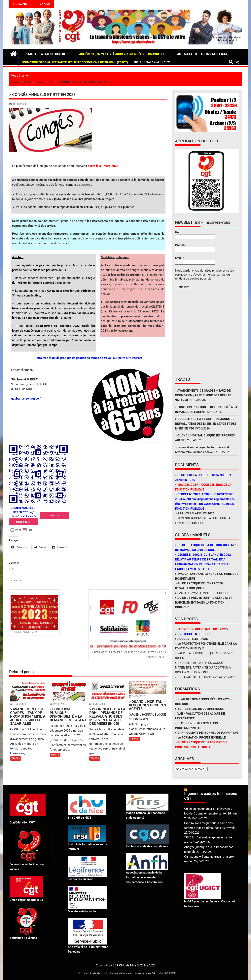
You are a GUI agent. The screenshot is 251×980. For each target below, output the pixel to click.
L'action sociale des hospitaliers (147, 846)
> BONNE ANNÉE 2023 (34, 614)
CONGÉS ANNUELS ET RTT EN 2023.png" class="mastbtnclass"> (24, 516)
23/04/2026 (139, 696)
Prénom (180, 245)
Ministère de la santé (82, 911)
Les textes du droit (80, 879)
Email (180, 258)
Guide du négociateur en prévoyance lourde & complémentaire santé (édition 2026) (210, 814)
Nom (178, 232)
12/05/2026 (20, 704)
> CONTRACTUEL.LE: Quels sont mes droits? (205, 677)
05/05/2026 (99, 704)
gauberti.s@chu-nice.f (26, 399)
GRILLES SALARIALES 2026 (152, 62)
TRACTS (17, 581)
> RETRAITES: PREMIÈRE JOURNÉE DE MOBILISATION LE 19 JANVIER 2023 (128, 627)
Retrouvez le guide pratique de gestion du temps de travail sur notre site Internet (88, 358)
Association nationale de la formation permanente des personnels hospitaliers (144, 877)
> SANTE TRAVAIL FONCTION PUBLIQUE (202, 593)
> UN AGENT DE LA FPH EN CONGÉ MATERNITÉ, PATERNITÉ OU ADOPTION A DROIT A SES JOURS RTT (203, 668)
